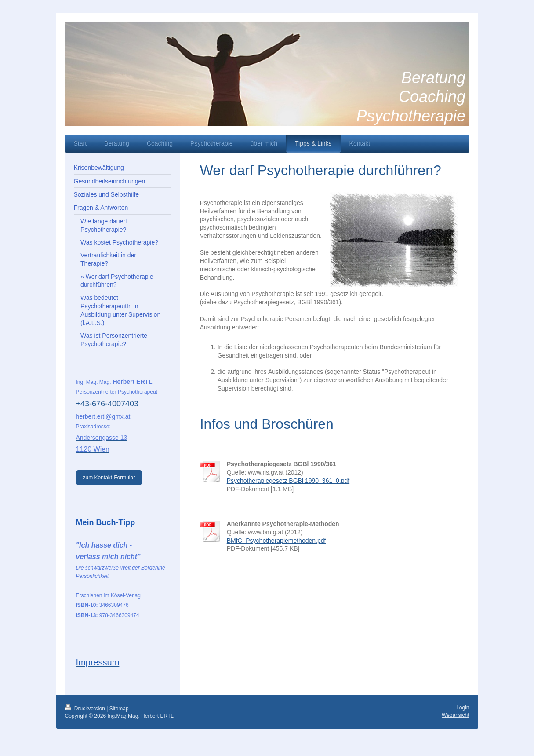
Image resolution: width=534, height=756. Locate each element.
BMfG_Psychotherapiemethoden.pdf (276, 541)
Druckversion (86, 709)
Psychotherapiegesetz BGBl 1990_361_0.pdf (288, 481)
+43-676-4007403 (107, 404)
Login (463, 708)
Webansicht (455, 715)
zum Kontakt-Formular (109, 478)
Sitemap (119, 709)
